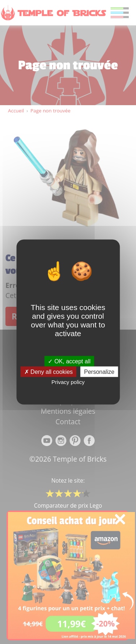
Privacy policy (68, 382)
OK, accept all (69, 361)
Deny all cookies (49, 372)
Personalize (99, 372)
